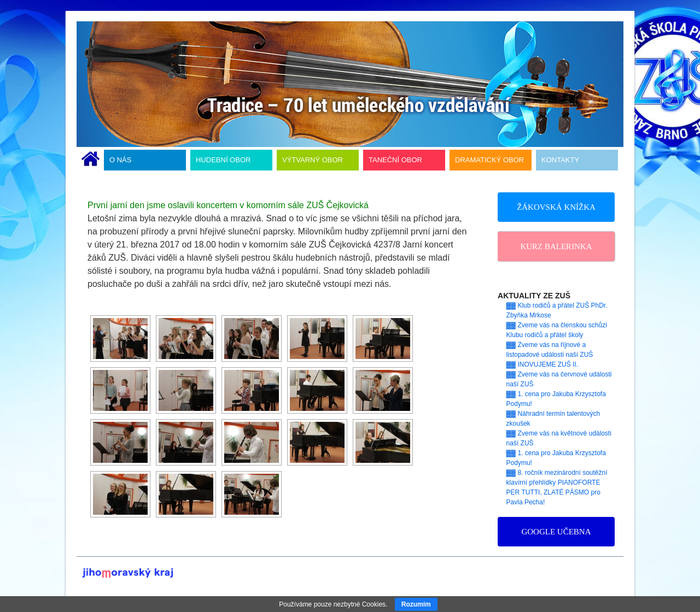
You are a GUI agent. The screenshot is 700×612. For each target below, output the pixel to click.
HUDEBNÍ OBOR (223, 160)
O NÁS (120, 160)
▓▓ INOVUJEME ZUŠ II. (542, 364)
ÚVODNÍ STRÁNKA (91, 160)
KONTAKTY (560, 160)
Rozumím (416, 604)
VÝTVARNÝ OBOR (313, 160)
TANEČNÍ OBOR (395, 160)
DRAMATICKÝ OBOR (489, 160)
